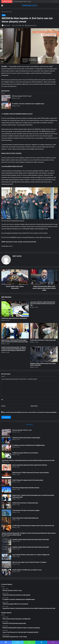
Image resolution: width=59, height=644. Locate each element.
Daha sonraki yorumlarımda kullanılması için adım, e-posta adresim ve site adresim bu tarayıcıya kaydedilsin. (30, 412)
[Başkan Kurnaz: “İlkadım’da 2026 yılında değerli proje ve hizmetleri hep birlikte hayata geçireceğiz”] (15, 331)
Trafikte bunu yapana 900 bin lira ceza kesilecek (14, 318)
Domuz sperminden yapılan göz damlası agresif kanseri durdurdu (30, 465)
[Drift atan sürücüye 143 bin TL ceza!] (6, 98)
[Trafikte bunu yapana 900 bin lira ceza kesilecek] (15, 309)
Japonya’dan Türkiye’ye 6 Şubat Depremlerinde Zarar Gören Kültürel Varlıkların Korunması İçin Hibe (43, 304)
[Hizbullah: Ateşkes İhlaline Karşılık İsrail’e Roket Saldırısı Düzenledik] (44, 354)
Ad (2, 400)
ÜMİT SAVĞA (7, 26)
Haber (10, 12)
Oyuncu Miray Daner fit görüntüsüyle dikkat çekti (25, 518)
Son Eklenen (30, 425)
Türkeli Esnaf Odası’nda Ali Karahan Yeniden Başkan (26, 438)
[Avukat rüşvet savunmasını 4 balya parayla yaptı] (44, 331)
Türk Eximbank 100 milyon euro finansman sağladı (26, 510)
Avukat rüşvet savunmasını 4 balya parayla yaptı (43, 340)
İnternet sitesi (34, 406)
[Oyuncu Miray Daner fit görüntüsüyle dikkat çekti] (6, 520)
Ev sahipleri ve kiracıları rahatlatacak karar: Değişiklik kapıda (28, 104)
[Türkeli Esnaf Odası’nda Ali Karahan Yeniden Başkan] (6, 440)
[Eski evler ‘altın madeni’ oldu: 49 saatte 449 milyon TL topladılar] (6, 565)
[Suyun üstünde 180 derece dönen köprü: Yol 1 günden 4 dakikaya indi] (6, 557)
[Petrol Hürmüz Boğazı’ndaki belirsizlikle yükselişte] (6, 490)
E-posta (4, 406)
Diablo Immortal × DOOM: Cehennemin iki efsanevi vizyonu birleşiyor (31, 473)
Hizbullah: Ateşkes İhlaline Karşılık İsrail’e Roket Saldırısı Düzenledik (31, 540)
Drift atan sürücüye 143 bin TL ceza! (22, 1)
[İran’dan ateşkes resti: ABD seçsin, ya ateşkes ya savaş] (6, 572)
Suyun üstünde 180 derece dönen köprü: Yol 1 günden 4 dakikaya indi (31, 555)
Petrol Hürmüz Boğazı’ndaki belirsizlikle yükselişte (26, 488)
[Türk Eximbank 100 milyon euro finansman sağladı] (6, 513)
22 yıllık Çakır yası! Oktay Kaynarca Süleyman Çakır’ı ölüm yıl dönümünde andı (33, 526)
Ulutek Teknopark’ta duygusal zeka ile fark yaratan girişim (28, 480)
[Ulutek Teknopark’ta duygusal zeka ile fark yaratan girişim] (6, 482)
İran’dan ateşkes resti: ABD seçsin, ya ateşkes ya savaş (27, 570)
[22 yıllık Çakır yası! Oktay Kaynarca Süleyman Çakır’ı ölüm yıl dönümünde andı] (6, 528)
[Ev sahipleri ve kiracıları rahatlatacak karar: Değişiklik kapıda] (6, 106)
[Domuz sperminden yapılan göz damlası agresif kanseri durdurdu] (6, 467)
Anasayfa (5, 12)
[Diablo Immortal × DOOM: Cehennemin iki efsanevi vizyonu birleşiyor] (6, 475)
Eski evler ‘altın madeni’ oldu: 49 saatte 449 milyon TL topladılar (29, 562)
